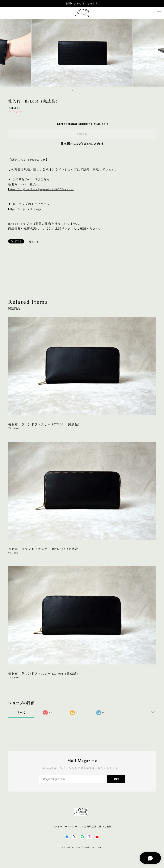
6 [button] (87, 90)
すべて (21, 713)
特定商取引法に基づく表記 (97, 827)
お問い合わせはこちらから (82, 3)
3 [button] (78, 90)
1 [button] (73, 90)
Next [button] (158, 53)
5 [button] (84, 90)
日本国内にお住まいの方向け (82, 144)
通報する (34, 242)
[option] (82, 53)
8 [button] (92, 90)
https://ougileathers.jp (25, 209)
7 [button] (89, 90)
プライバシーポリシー (65, 827)
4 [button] (81, 90)
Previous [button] (6, 53)
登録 (116, 779)
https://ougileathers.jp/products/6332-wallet (41, 189)
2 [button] (76, 90)
